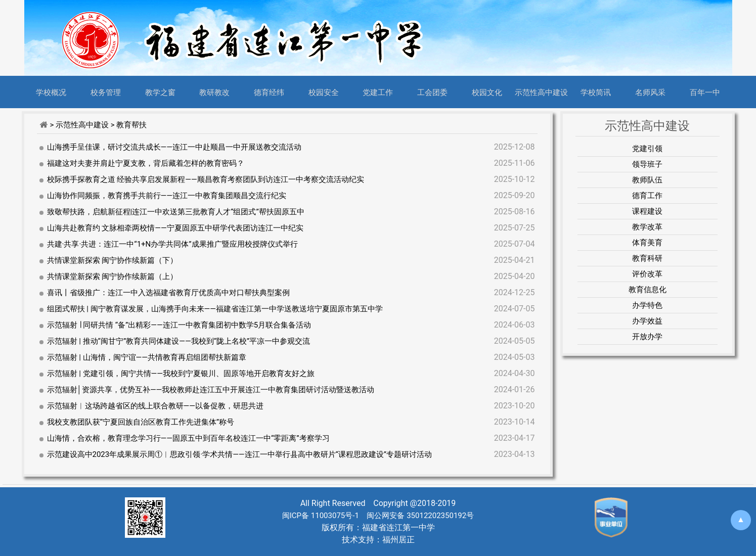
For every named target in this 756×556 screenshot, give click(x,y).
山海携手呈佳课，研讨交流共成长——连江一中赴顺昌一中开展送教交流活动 (174, 147)
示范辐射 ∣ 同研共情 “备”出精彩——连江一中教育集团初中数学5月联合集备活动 (179, 325)
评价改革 (647, 274)
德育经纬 (269, 92)
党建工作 (378, 92)
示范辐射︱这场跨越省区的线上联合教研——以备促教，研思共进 (155, 406)
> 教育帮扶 (129, 125)
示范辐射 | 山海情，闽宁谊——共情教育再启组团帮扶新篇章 (147, 357)
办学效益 (647, 321)
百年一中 (705, 92)
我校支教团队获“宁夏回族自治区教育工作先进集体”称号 (141, 422)
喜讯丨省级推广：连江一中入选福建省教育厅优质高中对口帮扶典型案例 (168, 293)
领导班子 (647, 164)
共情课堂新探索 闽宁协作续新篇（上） (113, 276)
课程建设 (647, 211)
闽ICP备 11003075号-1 (321, 516)
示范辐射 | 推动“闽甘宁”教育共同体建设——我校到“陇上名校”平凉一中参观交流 (179, 341)
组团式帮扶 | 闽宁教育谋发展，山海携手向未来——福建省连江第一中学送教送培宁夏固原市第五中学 (215, 309)
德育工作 (647, 196)
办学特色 (647, 305)
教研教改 (214, 92)
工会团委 (432, 92)
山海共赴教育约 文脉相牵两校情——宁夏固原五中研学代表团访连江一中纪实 (175, 228)
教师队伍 (647, 180)
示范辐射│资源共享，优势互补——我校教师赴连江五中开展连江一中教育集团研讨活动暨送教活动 (211, 390)
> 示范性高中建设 (80, 125)
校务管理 (106, 92)
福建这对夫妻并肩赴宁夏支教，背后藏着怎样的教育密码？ (146, 163)
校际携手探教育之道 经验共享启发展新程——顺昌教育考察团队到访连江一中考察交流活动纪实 (206, 179)
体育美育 (647, 243)
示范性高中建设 (541, 92)
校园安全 (324, 92)
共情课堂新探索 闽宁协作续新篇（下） (113, 260)
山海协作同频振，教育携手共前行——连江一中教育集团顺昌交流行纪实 (167, 196)
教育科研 (647, 258)
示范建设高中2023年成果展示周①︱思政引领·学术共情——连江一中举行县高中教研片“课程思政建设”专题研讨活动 (240, 454)
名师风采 (650, 92)
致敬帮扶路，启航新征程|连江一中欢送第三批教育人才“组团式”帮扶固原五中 (176, 212)
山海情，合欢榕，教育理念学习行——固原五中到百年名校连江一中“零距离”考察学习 (188, 438)
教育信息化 (648, 290)
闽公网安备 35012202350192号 (419, 516)
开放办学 (647, 337)
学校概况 (51, 92)
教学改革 (647, 227)
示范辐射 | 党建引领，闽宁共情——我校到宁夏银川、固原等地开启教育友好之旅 (181, 374)
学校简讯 (596, 92)
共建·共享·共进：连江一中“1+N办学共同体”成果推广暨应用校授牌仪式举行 (172, 244)
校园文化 (487, 92)
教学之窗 (160, 92)
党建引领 (647, 149)
